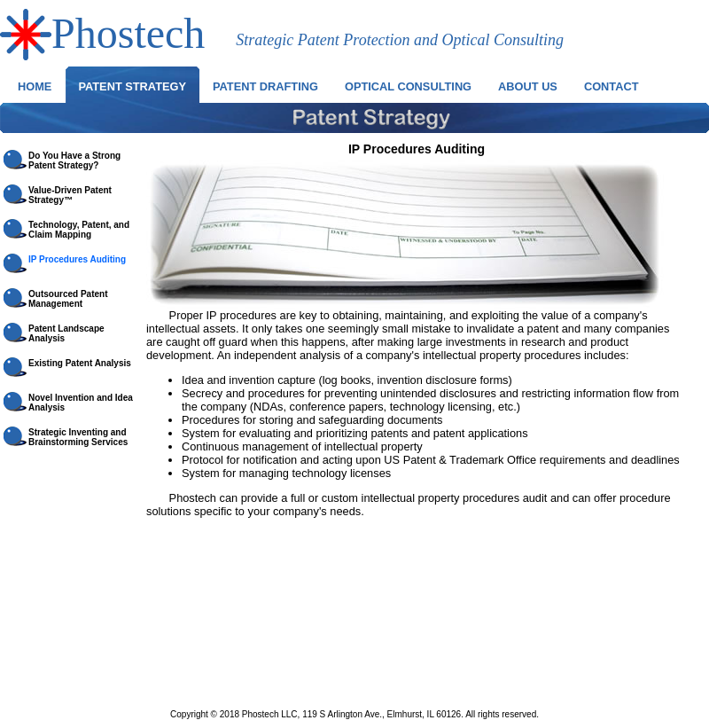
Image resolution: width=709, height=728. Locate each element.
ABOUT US (528, 86)
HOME (35, 86)
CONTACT (612, 86)
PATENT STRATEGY (132, 86)
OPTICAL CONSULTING (408, 86)
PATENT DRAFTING (265, 86)
